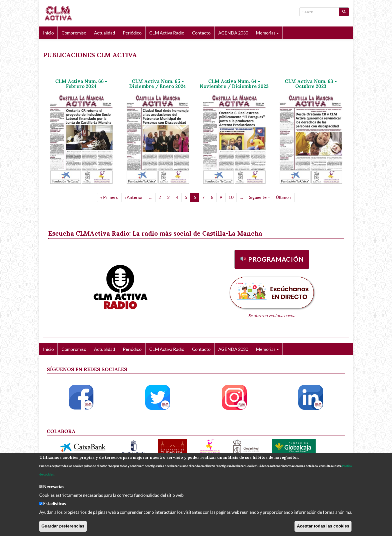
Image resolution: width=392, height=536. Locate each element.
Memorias (267, 33)
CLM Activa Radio (167, 33)
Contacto (201, 33)
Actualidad (104, 33)
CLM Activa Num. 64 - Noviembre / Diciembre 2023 (234, 84)
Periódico (132, 33)
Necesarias (54, 487)
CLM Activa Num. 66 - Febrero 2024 (81, 84)
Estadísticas (55, 504)
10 (233, 197)
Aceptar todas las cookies (323, 526)
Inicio (48, 33)
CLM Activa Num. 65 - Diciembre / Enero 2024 (158, 84)
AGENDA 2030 (233, 33)
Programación (276, 259)
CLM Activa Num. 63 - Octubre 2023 (311, 84)
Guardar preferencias (63, 526)
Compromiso (74, 33)
